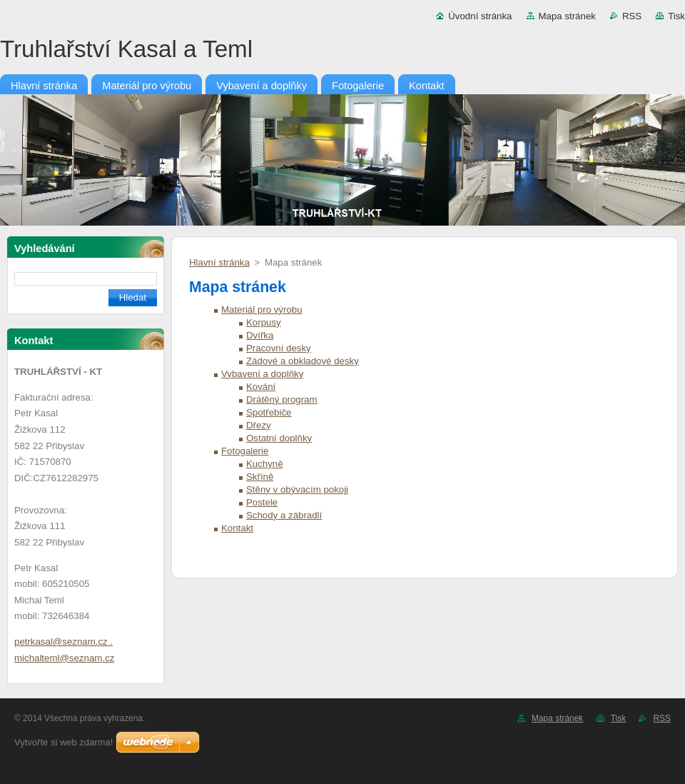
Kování (261, 387)
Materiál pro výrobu (262, 310)
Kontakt (237, 528)
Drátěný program (282, 399)
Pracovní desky (279, 348)
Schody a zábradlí (284, 515)
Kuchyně (265, 464)
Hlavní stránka (219, 262)
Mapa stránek (567, 16)
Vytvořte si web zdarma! (64, 742)
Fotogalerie (245, 451)
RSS (632, 16)
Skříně (260, 477)
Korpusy (264, 322)
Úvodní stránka (480, 16)
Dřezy (259, 425)
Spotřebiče (269, 412)
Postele (262, 502)
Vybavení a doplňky (262, 374)
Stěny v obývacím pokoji (297, 489)
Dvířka (260, 335)
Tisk (676, 16)
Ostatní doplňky (279, 438)
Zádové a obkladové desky (303, 361)
